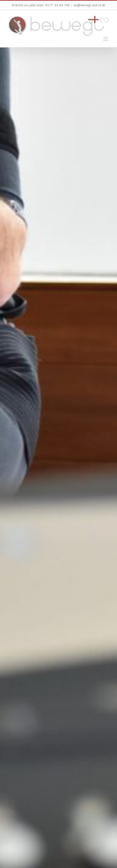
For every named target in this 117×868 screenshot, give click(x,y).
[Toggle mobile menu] (106, 39)
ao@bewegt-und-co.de (89, 5)
